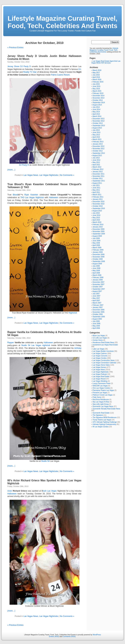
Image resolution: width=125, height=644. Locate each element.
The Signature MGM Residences (105, 417)
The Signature (98, 415)
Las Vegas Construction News (104, 360)
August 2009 (97, 236)
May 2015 (96, 89)
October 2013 (98, 123)
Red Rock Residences (101, 400)
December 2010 (98, 202)
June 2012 (96, 160)
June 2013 (96, 132)
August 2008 (97, 264)
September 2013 (99, 126)
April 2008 (96, 273)
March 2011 (97, 195)
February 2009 (98, 250)
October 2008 (98, 259)
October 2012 (98, 151)
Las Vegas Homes (99, 367)
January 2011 (98, 199)
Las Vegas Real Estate (101, 377)
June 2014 (96, 109)
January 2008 (98, 280)
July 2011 (96, 185)
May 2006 (96, 326)
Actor (10, 491)
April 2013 (96, 137)
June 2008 (96, 268)
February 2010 (98, 225)
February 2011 (98, 197)
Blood (15, 195)
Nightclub (40, 198)
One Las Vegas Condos (101, 388)
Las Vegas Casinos (100, 353)
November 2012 (98, 149)
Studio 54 (26, 345)
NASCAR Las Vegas (100, 386)
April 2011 (96, 192)
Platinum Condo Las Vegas (103, 395)
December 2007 (98, 282)
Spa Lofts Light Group (101, 404)
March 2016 (97, 80)
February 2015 (98, 93)
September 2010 (99, 208)
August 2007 (97, 291)
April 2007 (96, 301)
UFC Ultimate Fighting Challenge (105, 422)
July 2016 (96, 75)
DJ (80, 69)
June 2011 (96, 188)
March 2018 (97, 70)
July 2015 (96, 84)
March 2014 (97, 116)
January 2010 (98, 227)
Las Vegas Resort (99, 379)
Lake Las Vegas (98, 349)
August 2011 (97, 183)
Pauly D (25, 165)
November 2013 (98, 121)
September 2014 (99, 103)
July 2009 (96, 238)
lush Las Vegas (50, 491)
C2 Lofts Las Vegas (100, 338)
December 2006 (98, 310)
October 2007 (98, 287)
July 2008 (96, 266)
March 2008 (97, 275)
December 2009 (98, 229)
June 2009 (96, 241)
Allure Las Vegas (99, 336)
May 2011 (96, 190)
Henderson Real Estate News (103, 342)
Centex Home (98, 340)
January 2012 (98, 172)
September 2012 (99, 153)
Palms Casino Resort (60, 75)
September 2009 (99, 234)
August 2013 (97, 128)
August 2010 (97, 211)
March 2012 (97, 167)
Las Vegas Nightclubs (49, 175)
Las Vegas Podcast (100, 374)
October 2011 (98, 179)
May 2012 (96, 162)
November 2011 (98, 176)
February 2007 (98, 305)
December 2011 (98, 174)
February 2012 (98, 169)
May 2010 (96, 218)
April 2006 (96, 328)
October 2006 (98, 314)
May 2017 (96, 73)
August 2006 (97, 319)
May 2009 (96, 243)
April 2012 (96, 165)
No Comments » (67, 175)
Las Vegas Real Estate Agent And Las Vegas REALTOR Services (106, 62)
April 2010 (96, 220)
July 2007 (96, 294)
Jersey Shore (13, 66)
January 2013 (98, 144)
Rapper (11, 343)
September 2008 (99, 261)
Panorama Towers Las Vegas (103, 390)
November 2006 (98, 312)
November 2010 (98, 204)
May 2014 (96, 112)
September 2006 (99, 317)
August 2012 (97, 155)
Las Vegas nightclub (41, 345)
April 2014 (96, 114)
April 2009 (96, 245)
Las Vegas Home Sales (101, 365)
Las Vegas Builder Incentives (103, 351)
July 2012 (96, 158)
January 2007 (98, 307)
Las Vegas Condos (100, 358)
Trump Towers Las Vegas (102, 420)
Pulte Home (97, 397)
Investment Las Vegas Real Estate (105, 345)
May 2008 (96, 271)
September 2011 (99, 181)
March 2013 (97, 139)
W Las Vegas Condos (100, 427)
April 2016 (96, 77)
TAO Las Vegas (28, 198)
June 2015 (96, 86)
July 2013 (96, 130)
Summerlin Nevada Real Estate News (106, 409)
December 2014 (98, 96)
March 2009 (97, 248)
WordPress (97, 635)
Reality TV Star (30, 72)
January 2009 (98, 252)
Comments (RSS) (69, 637)
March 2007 (97, 303)
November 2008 (98, 257)
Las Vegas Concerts (100, 356)
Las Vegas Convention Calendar (104, 363)
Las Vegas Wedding (100, 381)
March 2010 (97, 222)
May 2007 (96, 298)
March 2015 (97, 91)
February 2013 (98, 142)
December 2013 (98, 119)
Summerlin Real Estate (101, 413)
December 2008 (98, 254)
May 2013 (96, 135)
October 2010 (98, 206)
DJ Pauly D (25, 66)
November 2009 (98, 231)
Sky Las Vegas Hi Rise (101, 402)
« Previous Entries (15, 48)
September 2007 (99, 289)
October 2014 (98, 100)
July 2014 (96, 107)
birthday (78, 348)
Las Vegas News (31, 175)
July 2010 (96, 213)
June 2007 (96, 296)
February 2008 (98, 278)
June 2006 (96, 324)
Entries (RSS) (54, 637)
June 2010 (96, 215)
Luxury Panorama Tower (101, 383)
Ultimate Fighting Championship (104, 424)
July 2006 (96, 321)
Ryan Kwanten (31, 195)
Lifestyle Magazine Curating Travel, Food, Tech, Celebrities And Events (63, 22)
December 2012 (98, 146)
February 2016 (98, 82)
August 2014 (97, 105)
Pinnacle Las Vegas (100, 393)
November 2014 (98, 98)
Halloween (54, 198)
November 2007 (98, 284)
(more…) (11, 170)
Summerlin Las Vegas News (103, 406)
